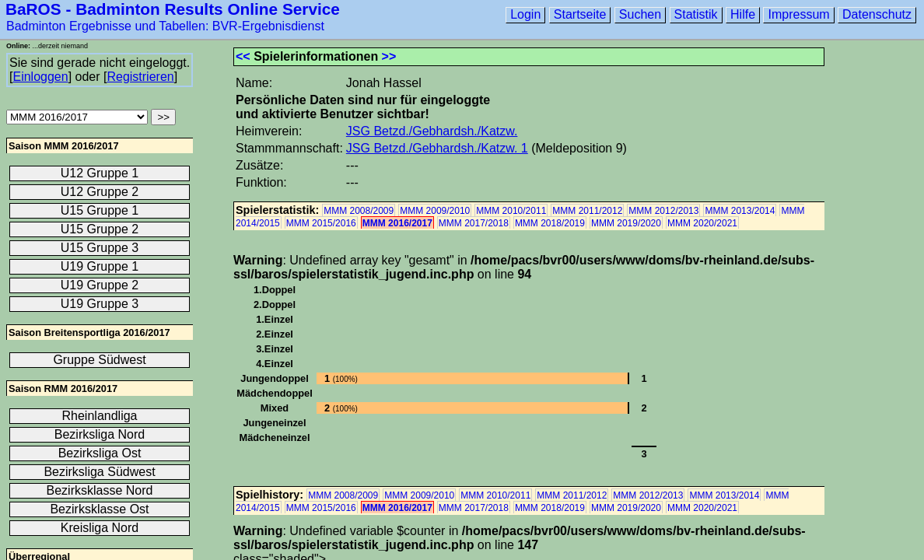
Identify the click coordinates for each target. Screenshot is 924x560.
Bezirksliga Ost (100, 453)
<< (243, 56)
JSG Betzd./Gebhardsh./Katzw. (432, 131)
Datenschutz (877, 14)
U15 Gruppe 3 (100, 248)
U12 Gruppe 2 (100, 192)
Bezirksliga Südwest (99, 472)
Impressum (798, 14)
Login (525, 14)
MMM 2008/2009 (359, 211)
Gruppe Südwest (99, 360)
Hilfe (743, 14)
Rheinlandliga (100, 416)
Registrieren (140, 77)
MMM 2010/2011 (511, 211)
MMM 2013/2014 (740, 211)
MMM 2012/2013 (663, 211)
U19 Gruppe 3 (100, 304)
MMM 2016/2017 (397, 223)
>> (389, 56)
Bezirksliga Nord (100, 434)
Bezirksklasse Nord (100, 490)
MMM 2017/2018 (474, 223)
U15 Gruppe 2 (100, 229)
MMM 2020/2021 (702, 223)
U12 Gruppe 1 (100, 173)
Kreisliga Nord (100, 528)
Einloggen (40, 77)
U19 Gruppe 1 (100, 266)
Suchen (640, 14)
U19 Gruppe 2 (100, 285)
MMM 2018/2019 (550, 223)
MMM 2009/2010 (435, 211)
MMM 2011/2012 (587, 211)
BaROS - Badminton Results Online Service (173, 9)
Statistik (696, 14)
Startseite (580, 14)
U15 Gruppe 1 (100, 210)
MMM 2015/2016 (321, 223)
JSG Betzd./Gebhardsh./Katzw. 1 (437, 148)
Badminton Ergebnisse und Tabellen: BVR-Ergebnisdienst (165, 26)
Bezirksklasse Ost (99, 509)
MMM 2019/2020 (626, 223)
